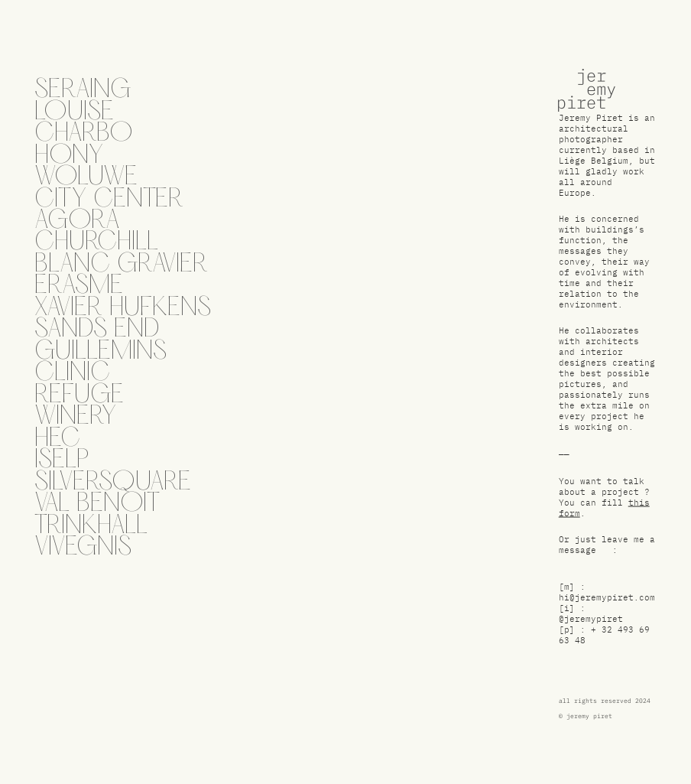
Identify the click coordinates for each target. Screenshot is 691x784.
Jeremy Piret (591, 120)
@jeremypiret (591, 621)
